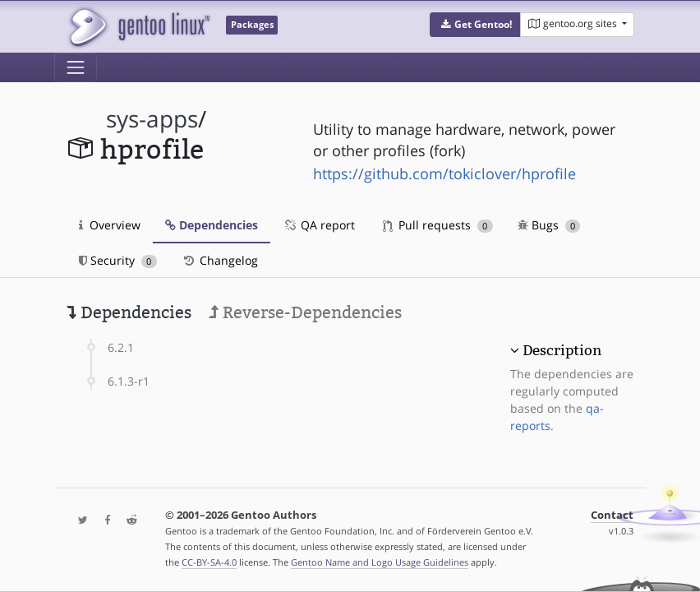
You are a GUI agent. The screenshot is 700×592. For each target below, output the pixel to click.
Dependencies (212, 225)
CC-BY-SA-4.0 (209, 562)
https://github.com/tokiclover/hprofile (444, 173)
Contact (612, 515)
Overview (110, 225)
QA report (319, 225)
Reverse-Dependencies (305, 312)
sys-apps (152, 119)
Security (118, 260)
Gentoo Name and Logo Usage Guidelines (380, 562)
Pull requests (438, 225)
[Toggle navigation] (76, 67)
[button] (475, 25)
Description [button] (562, 350)
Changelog (220, 260)
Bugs (549, 225)
